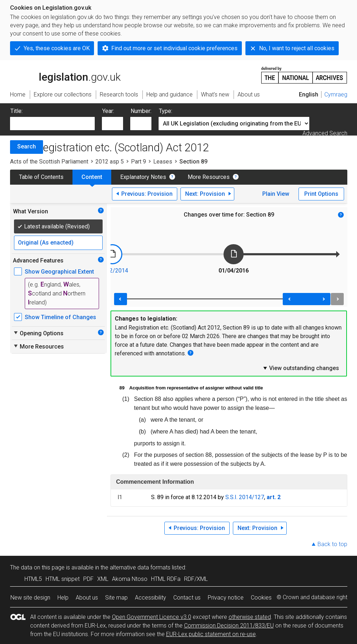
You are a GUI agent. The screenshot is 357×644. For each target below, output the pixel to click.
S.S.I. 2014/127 (245, 497)
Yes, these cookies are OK (57, 48)
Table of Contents (41, 177)
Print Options (321, 194)
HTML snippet (63, 579)
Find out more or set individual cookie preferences (174, 48)
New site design (30, 598)
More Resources (209, 177)
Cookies (261, 598)
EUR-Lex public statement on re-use (211, 634)
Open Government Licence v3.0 (152, 617)
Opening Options (38, 333)
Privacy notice (226, 598)
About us (87, 598)
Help (63, 598)
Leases (163, 162)
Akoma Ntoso (130, 579)
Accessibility (151, 598)
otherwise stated (250, 617)
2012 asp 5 (110, 162)
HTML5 (33, 579)
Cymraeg (336, 94)
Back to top (332, 544)
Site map (116, 598)
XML (103, 579)
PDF (88, 579)
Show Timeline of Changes (60, 317)
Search (27, 146)
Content (92, 177)
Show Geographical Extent (59, 272)
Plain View (276, 194)
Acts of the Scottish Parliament (49, 162)
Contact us (187, 598)
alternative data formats (140, 567)
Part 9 (138, 162)
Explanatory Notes (143, 177)
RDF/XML (196, 579)
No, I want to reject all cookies (297, 48)
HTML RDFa (166, 579)
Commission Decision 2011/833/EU (229, 626)
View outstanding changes (301, 368)
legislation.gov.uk (65, 75)
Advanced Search (325, 133)
